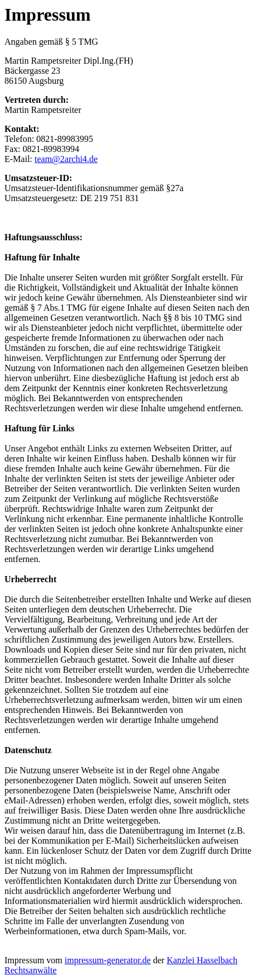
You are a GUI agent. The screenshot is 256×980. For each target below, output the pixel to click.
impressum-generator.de (108, 960)
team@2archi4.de (66, 159)
